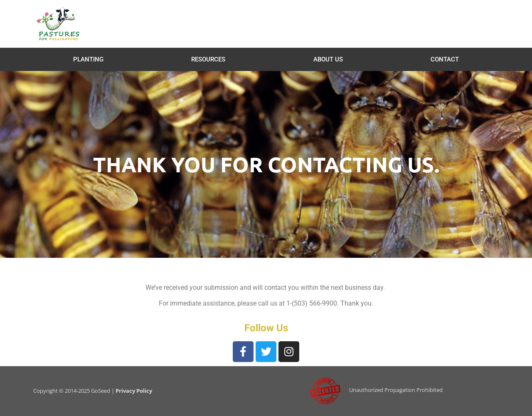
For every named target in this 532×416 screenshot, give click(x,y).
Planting (88, 59)
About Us (328, 59)
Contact (445, 59)
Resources (208, 59)
